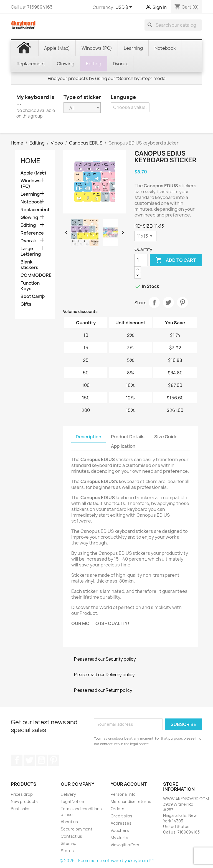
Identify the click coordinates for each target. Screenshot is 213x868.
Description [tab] (88, 437)
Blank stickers (29, 265)
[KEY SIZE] (145, 236)
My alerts (119, 838)
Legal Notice (72, 801)
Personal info (123, 794)
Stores (67, 851)
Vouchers (120, 830)
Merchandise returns (131, 801)
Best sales (21, 809)
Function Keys (30, 286)
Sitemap (69, 843)
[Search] (173, 25)
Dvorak (28, 241)
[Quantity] (141, 260)
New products (24, 801)
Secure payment (77, 829)
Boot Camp (33, 296)
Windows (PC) (31, 184)
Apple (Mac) (33, 173)
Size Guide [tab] (166, 437)
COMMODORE (35, 275)
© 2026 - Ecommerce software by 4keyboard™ (107, 861)
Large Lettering (31, 251)
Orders (117, 809)
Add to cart (176, 260)
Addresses (121, 823)
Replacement (35, 210)
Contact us (71, 836)
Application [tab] (123, 446)
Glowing (29, 217)
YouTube (41, 760)
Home (31, 161)
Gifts (26, 304)
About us (69, 822)
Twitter (29, 760)
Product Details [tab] (128, 437)
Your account (129, 784)
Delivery (68, 794)
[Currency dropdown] (125, 8)
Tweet (168, 302)
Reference (32, 233)
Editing (28, 225)
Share (154, 302)
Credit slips (121, 816)
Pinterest (182, 302)
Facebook (17, 760)
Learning (30, 194)
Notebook (31, 202)
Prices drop (22, 794)
